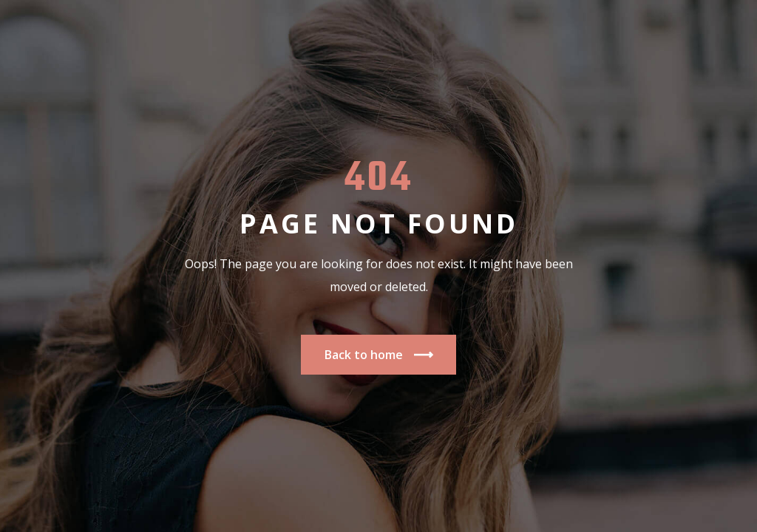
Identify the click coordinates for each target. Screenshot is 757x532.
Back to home (378, 355)
